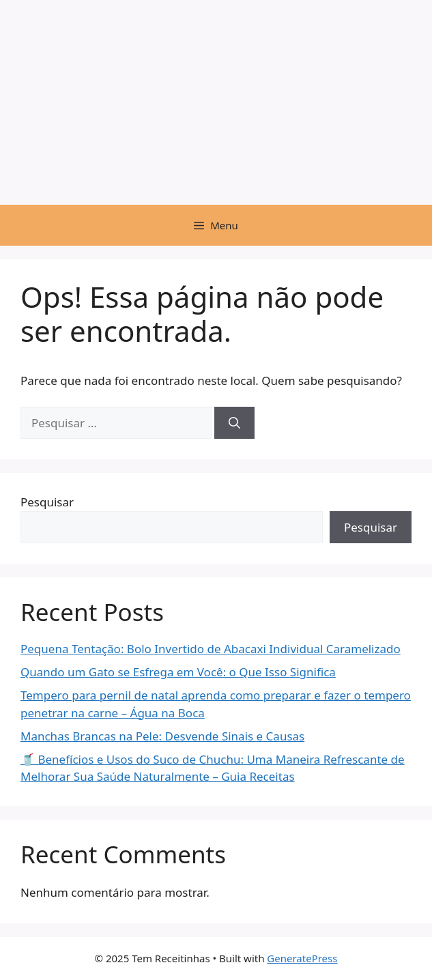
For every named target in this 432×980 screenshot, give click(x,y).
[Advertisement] (216, 102)
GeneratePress (302, 958)
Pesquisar (47, 502)
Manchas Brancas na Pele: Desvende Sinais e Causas (162, 736)
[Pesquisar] (234, 423)
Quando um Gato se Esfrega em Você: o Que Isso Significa (178, 672)
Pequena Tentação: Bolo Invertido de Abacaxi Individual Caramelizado (211, 649)
